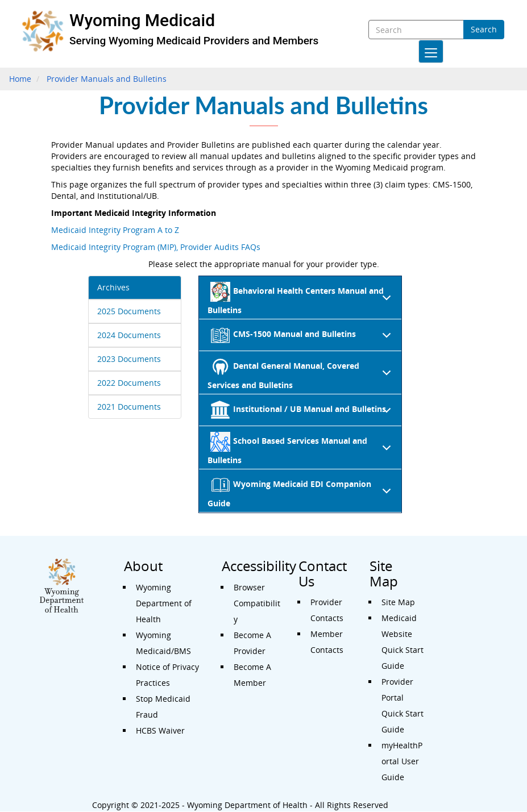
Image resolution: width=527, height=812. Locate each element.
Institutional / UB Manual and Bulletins (303, 413)
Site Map (398, 602)
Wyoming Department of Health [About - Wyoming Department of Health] (164, 603)
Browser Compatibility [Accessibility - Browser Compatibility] (257, 603)
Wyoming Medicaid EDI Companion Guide (302, 492)
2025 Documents (129, 311)
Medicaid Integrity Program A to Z (115, 230)
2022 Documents (129, 383)
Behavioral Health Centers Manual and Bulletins (302, 299)
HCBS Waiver (160, 730)
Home (20, 79)
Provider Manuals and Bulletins (107, 79)
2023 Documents (129, 359)
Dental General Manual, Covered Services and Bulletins (302, 374)
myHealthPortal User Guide (402, 761)
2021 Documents (129, 407)
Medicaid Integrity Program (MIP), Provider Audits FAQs (156, 247)
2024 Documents (129, 335)
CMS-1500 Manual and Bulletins (303, 338)
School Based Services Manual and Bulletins (302, 449)
